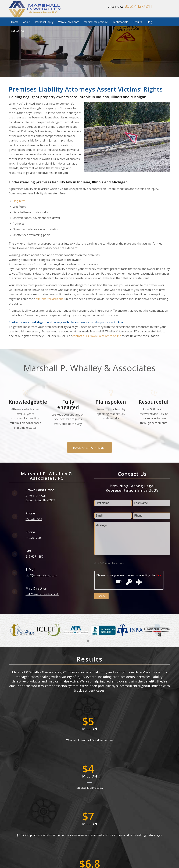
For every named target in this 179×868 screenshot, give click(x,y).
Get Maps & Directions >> (42, 594)
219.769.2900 (34, 538)
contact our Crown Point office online (97, 336)
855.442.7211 (34, 519)
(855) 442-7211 (138, 6)
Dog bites (19, 201)
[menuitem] (15, 22)
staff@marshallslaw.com (41, 575)
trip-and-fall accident (49, 299)
